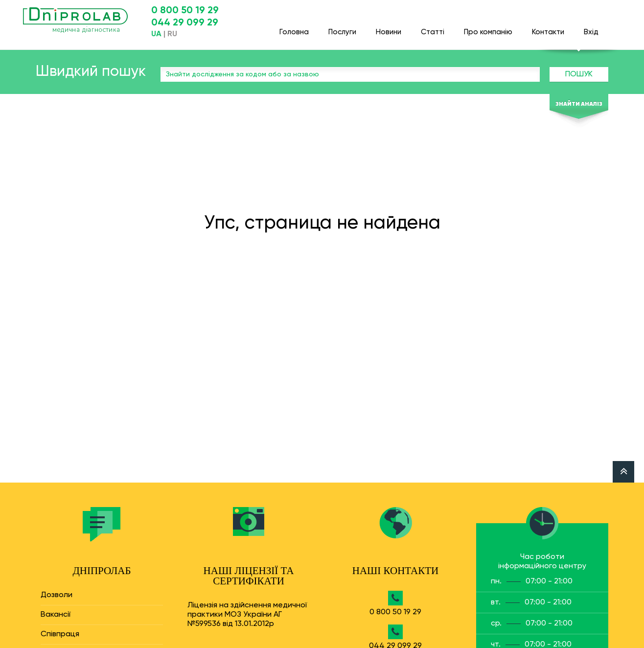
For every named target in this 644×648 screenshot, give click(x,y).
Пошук (579, 74)
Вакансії (56, 615)
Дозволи (57, 595)
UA (156, 34)
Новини (389, 28)
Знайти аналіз (579, 104)
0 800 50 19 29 (185, 11)
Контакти (548, 28)
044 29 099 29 (185, 23)
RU (172, 34)
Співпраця (60, 634)
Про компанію (488, 28)
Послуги (342, 28)
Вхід (591, 28)
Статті (433, 28)
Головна (294, 28)
